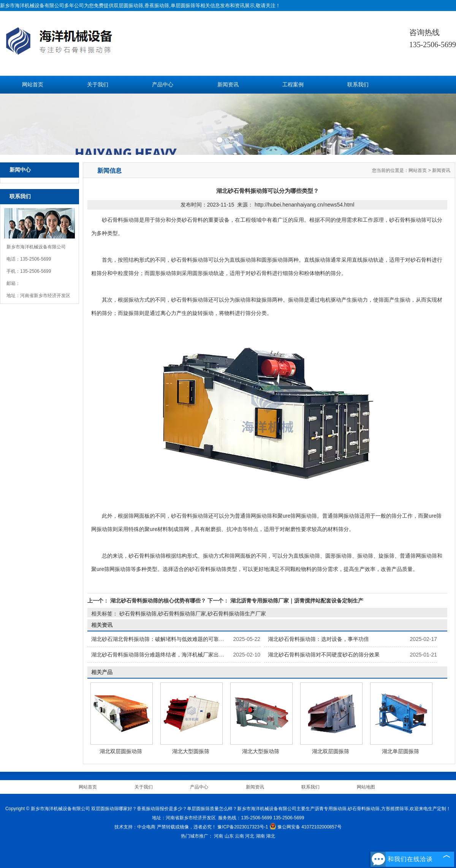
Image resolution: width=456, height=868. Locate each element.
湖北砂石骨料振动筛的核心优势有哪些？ (158, 601)
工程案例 (293, 85)
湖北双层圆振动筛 (121, 751)
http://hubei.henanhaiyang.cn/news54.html (304, 205)
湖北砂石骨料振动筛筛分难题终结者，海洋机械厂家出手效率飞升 (168, 655)
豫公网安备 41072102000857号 (306, 827)
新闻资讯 (228, 85)
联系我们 (358, 85)
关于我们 (98, 85)
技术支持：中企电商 (135, 827)
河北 (250, 836)
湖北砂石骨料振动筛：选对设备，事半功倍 (318, 639)
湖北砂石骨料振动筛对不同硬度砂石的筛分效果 (324, 655)
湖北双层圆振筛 (331, 751)
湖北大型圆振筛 (191, 751)
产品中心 (163, 85)
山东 (229, 836)
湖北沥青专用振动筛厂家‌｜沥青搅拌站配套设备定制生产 (296, 601)
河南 (218, 836)
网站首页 (33, 85)
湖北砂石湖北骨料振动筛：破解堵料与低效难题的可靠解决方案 (166, 639)
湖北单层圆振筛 (401, 751)
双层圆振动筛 (128, 6)
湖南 (260, 836)
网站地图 (366, 787)
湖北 (271, 836)
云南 (239, 836)
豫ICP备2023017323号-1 (243, 827)
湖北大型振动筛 (261, 751)
